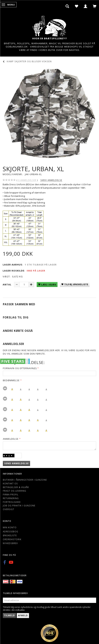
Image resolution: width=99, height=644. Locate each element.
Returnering (11, 498)
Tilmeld (9, 615)
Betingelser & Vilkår (16, 487)
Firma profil (11, 494)
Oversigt (9, 509)
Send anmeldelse (16, 463)
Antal (7, 284)
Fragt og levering (15, 491)
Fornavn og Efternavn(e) (20, 368)
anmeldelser (27, 180)
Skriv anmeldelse (51, 180)
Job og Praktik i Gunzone (19, 505)
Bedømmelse (11, 380)
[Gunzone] (49, 25)
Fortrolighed (12, 502)
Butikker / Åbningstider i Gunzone (25, 480)
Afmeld (23, 615)
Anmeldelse (11, 439)
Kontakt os (10, 483)
